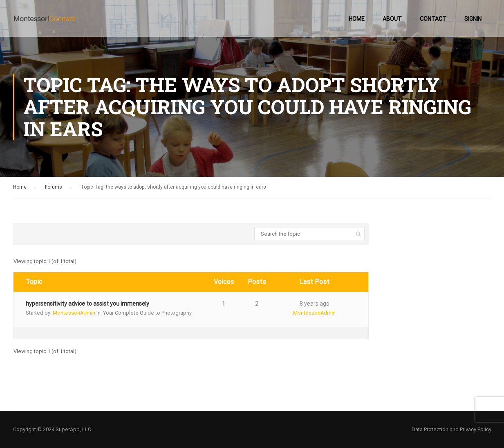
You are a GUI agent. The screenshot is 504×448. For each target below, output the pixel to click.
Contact (433, 19)
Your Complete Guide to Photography (147, 313)
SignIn (473, 19)
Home (357, 19)
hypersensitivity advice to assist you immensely (87, 304)
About (392, 19)
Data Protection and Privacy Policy (451, 429)
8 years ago (315, 304)
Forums (54, 187)
